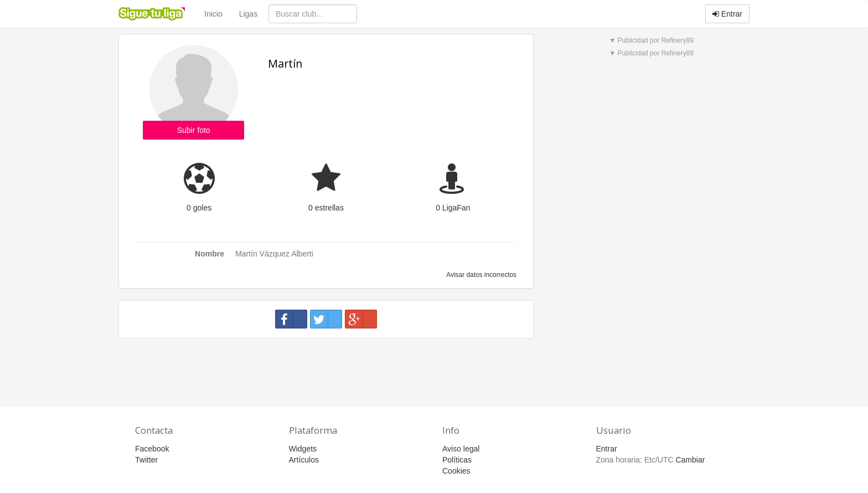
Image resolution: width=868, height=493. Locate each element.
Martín (285, 63)
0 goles (199, 208)
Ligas (248, 14)
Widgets (303, 449)
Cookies (456, 471)
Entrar (727, 14)
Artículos (304, 460)
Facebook (152, 449)
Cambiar (690, 460)
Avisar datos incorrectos (481, 275)
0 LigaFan (453, 208)
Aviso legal (461, 449)
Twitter (146, 460)
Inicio (213, 14)
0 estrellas (326, 208)
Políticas (457, 460)
